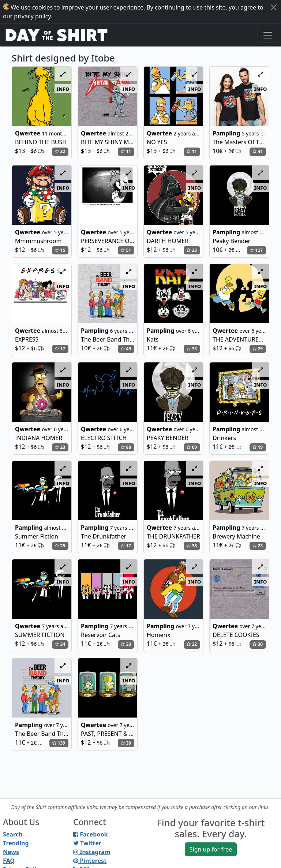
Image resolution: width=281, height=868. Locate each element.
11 (126, 151)
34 (60, 644)
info (63, 89)
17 (60, 349)
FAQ (9, 861)
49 (126, 349)
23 (60, 447)
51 (126, 250)
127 (256, 250)
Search (13, 834)
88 (126, 447)
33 (192, 250)
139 (59, 743)
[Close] (274, 7)
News (11, 852)
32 (60, 151)
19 (258, 447)
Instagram (92, 852)
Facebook (90, 834)
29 (258, 349)
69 (192, 447)
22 (192, 644)
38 (192, 546)
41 (258, 151)
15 (60, 250)
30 (258, 644)
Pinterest (90, 861)
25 (60, 546)
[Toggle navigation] (268, 35)
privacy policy (32, 16)
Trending (16, 843)
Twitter (87, 843)
